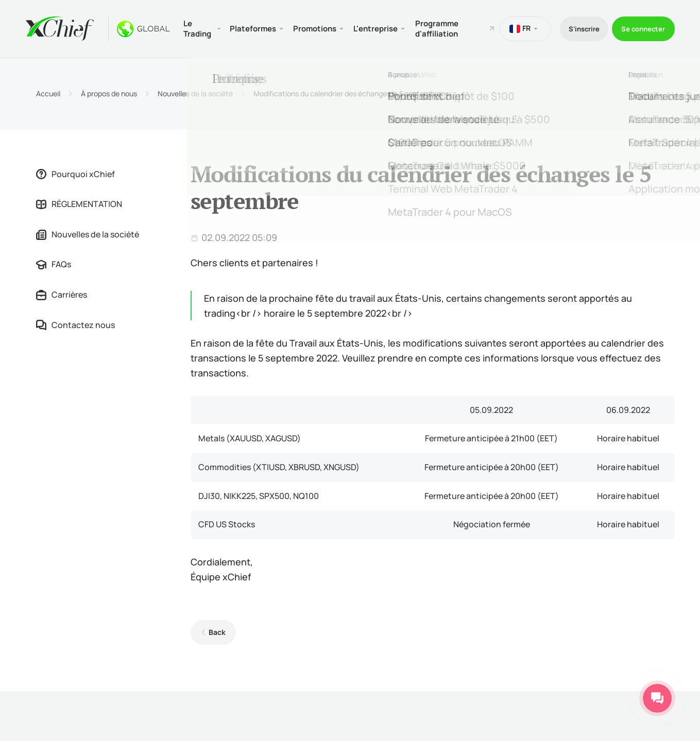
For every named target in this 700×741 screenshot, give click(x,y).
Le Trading (199, 28)
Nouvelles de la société (195, 92)
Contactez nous (75, 323)
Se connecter (641, 28)
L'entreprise (383, 28)
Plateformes (255, 28)
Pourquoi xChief (75, 172)
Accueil (48, 92)
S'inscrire (574, 28)
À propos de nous (109, 92)
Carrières (62, 293)
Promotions (320, 28)
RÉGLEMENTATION (79, 202)
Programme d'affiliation (447, 28)
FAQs (54, 263)
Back (216, 631)
